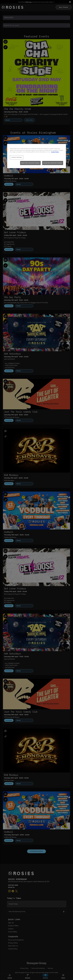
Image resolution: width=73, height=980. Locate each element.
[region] (37, 156)
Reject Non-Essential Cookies (30, 163)
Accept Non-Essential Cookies (53, 163)
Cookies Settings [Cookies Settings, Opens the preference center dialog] (17, 157)
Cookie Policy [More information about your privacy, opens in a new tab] (55, 152)
